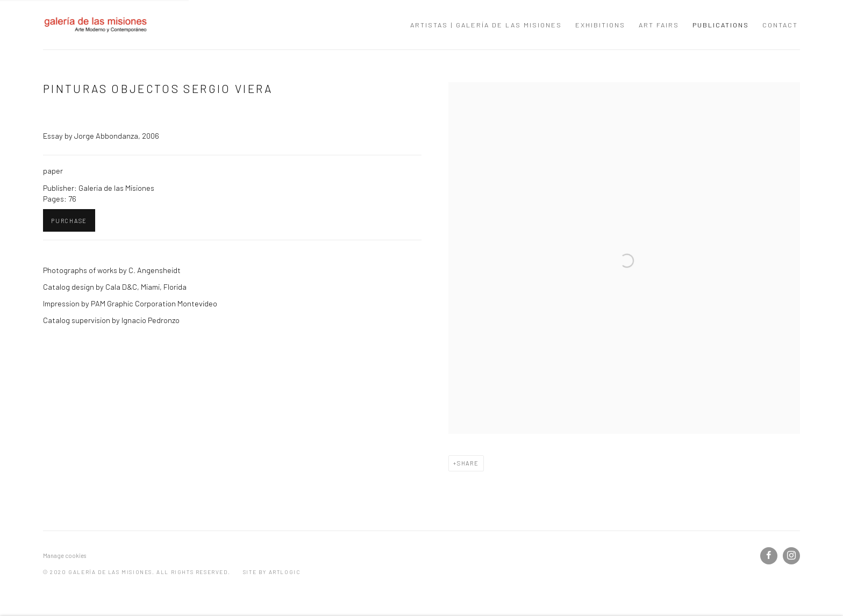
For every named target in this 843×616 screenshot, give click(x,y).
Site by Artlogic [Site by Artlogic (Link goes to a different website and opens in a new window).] (272, 572)
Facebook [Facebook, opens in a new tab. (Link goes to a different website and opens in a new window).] (769, 556)
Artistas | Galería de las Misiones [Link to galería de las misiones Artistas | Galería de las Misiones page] (486, 25)
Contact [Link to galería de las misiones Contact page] (780, 25)
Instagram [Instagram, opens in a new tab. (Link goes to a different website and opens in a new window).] (791, 556)
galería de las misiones (97, 25)
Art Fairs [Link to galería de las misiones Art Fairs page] (659, 25)
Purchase (69, 221)
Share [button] (468, 463)
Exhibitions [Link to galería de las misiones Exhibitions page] (600, 25)
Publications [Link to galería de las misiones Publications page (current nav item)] (721, 25)
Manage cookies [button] (65, 556)
